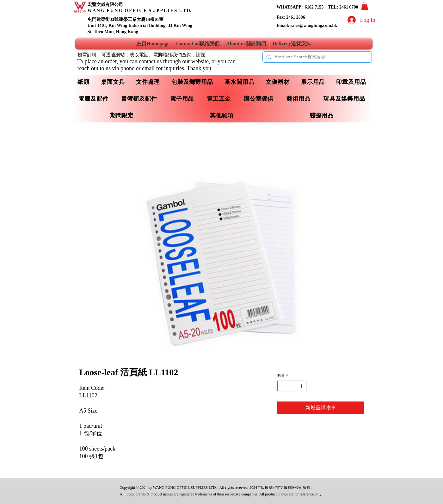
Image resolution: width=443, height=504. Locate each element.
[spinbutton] (292, 386)
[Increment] (302, 386)
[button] (365, 6)
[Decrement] (282, 386)
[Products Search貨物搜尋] (317, 57)
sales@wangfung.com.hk (314, 25)
